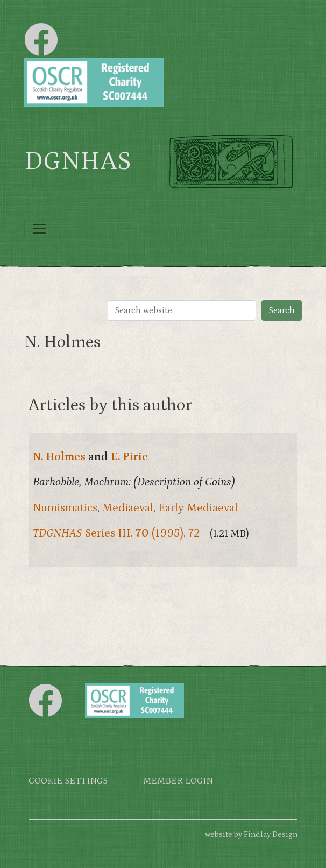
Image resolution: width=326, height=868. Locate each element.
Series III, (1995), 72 (116, 533)
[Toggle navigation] (39, 229)
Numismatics (65, 508)
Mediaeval (128, 508)
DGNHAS (78, 161)
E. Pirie (129, 457)
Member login (178, 781)
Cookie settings (68, 781)
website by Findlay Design (251, 834)
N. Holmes (59, 457)
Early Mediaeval (198, 508)
